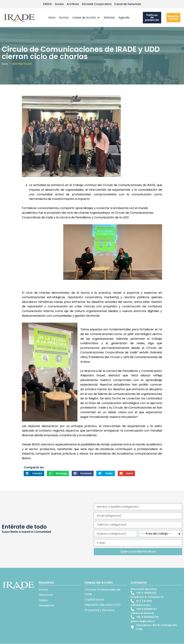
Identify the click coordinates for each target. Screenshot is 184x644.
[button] (86, 18)
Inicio (5, 64)
